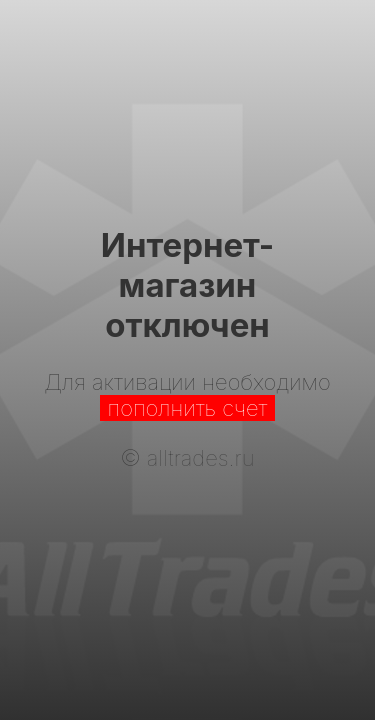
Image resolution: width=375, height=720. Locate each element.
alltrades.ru (201, 458)
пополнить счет (188, 408)
